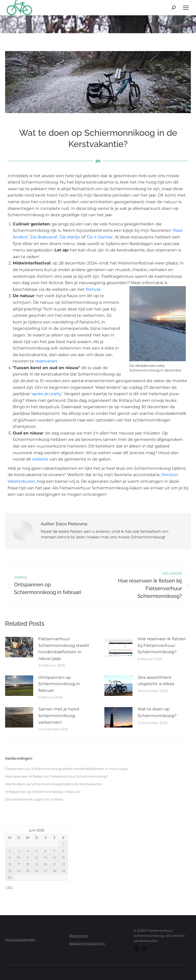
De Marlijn (70, 237)
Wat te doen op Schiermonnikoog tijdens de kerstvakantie (54, 784)
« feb (9, 887)
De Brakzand (44, 237)
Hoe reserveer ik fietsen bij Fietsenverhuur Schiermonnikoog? (162, 645)
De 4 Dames (100, 237)
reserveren (46, 361)
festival (93, 289)
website (40, 459)
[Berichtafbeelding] (19, 647)
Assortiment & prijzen (87, 943)
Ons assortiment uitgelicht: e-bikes (156, 681)
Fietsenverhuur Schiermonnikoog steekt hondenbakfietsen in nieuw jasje (64, 649)
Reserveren (78, 936)
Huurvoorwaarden (20, 939)
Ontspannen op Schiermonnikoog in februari (59, 684)
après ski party (47, 394)
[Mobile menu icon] (186, 8)
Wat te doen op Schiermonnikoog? (157, 712)
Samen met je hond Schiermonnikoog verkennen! (59, 716)
